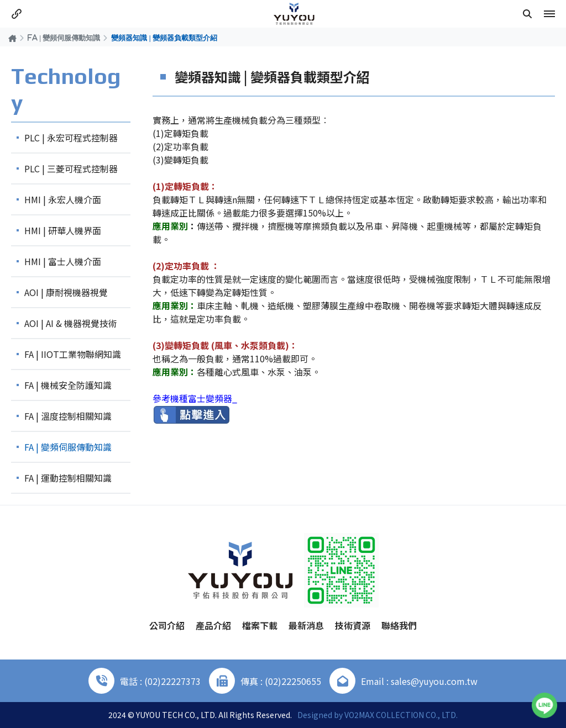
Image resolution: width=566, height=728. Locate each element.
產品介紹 (213, 625)
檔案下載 (260, 625)
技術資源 (353, 625)
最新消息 (306, 625)
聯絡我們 (399, 625)
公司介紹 (167, 625)
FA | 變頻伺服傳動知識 (64, 38)
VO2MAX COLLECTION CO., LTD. (401, 715)
